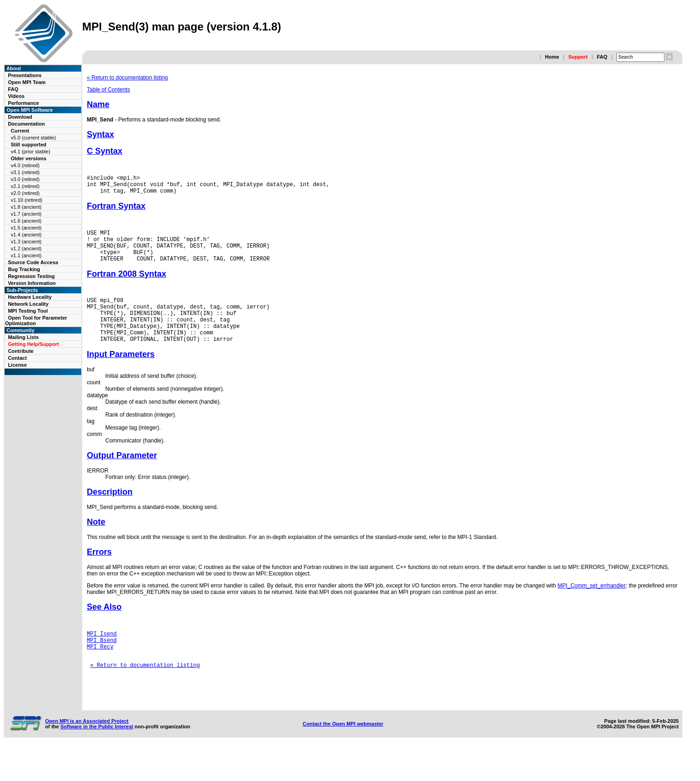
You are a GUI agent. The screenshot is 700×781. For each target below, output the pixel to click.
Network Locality (28, 304)
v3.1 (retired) (25, 172)
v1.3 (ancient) (26, 242)
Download (20, 117)
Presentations (25, 75)
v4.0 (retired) (25, 165)
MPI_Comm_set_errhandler (592, 606)
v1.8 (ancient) (26, 207)
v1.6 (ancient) (26, 221)
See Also (104, 628)
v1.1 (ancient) (26, 255)
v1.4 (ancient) (26, 235)
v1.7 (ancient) (26, 214)
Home (552, 57)
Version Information (32, 283)
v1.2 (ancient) (26, 248)
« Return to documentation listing (127, 78)
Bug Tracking (24, 269)
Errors (99, 573)
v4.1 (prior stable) (30, 151)
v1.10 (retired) (26, 200)
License (17, 365)
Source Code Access (33, 262)
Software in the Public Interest (97, 760)
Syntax (100, 134)
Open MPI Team (27, 82)
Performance (23, 103)
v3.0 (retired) (25, 179)
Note (96, 543)
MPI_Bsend (102, 663)
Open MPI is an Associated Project (87, 754)
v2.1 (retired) (25, 186)
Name (98, 104)
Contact (17, 358)
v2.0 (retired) (25, 193)
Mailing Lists (23, 337)
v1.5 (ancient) (26, 228)
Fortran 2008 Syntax (127, 285)
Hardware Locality (30, 297)
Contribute (21, 351)
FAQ (602, 57)
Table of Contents (108, 90)
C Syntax (105, 151)
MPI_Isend (102, 656)
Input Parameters (121, 375)
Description (110, 513)
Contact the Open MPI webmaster (343, 757)
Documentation (26, 124)
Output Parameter (122, 476)
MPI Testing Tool (28, 311)
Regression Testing (31, 276)
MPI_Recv (100, 671)
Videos (16, 96)
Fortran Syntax (116, 210)
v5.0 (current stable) (33, 138)
